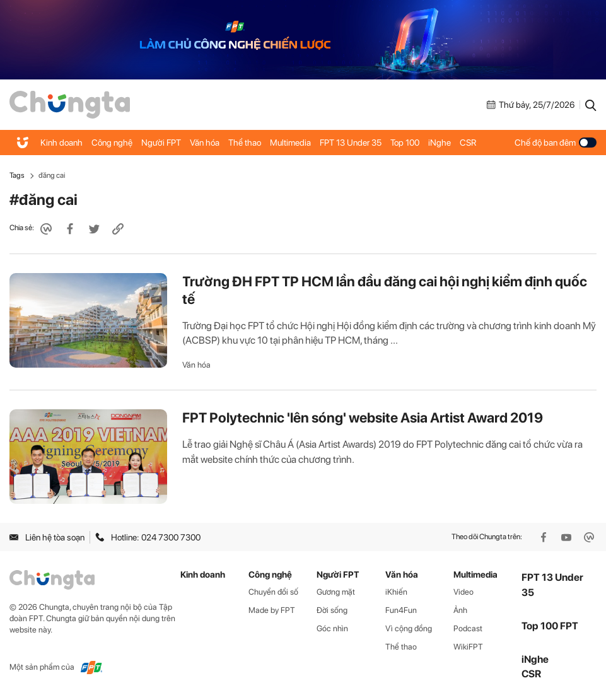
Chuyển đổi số (273, 592)
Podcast (468, 628)
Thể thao (245, 143)
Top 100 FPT (550, 626)
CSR (468, 143)
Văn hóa (205, 143)
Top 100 (405, 143)
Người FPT (161, 143)
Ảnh (460, 610)
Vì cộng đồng (409, 628)
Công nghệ (112, 143)
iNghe (440, 143)
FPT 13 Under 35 (351, 143)
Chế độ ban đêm (556, 143)
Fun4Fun (401, 610)
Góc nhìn (332, 628)
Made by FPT (272, 610)
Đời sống (332, 610)
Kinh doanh (61, 143)
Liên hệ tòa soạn (47, 537)
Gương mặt (336, 592)
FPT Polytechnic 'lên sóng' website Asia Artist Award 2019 (363, 417)
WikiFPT (468, 647)
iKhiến (396, 592)
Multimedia (290, 143)
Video (463, 592)
